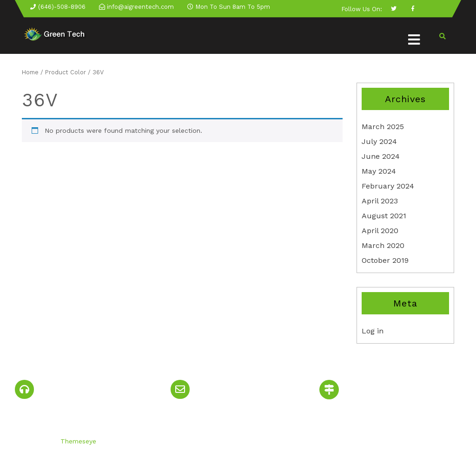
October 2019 (385, 260)
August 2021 (384, 216)
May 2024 (379, 171)
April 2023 (380, 201)
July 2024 (379, 141)
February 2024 (388, 186)
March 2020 (383, 245)
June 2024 (381, 156)
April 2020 (380, 231)
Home (30, 72)
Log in (373, 331)
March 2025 (383, 127)
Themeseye (77, 441)
